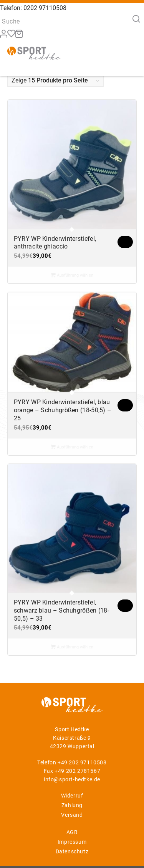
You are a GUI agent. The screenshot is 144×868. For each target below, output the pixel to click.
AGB (72, 832)
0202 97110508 (45, 8)
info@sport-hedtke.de (72, 779)
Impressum (72, 842)
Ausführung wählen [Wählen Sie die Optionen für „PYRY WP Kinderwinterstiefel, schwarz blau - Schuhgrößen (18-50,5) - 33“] (72, 647)
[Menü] (126, 52)
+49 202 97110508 (82, 762)
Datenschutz (72, 851)
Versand (72, 815)
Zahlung (72, 805)
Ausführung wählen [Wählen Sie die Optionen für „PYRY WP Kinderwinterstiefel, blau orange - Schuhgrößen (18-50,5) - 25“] (72, 447)
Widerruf (72, 796)
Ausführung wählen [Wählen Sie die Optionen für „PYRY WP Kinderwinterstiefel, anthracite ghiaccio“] (72, 275)
